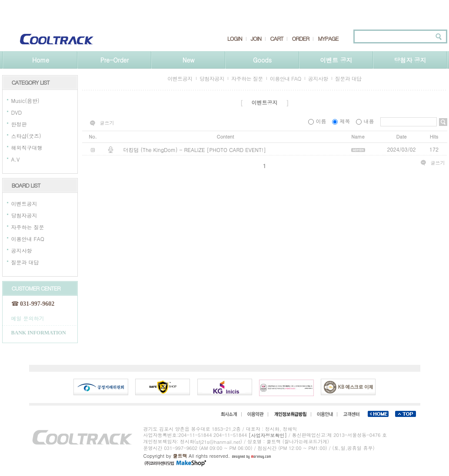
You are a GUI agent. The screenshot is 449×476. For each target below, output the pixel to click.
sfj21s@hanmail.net (218, 442)
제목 (342, 121)
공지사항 (22, 250)
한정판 (19, 124)
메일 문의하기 (28, 318)
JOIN (256, 39)
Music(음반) (25, 101)
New (189, 60)
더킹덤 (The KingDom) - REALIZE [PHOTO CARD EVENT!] (195, 150)
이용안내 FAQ (28, 239)
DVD (17, 112)
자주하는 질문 (28, 227)
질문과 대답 (25, 262)
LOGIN (235, 39)
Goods (262, 60)
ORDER (300, 39)
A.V (16, 159)
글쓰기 (107, 123)
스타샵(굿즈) (26, 136)
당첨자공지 (24, 215)
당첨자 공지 (410, 60)
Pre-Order (115, 60)
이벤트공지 (24, 203)
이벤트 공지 (336, 60)
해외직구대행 (27, 147)
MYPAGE (328, 39)
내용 (366, 121)
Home (41, 60)
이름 (318, 121)
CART (276, 39)
